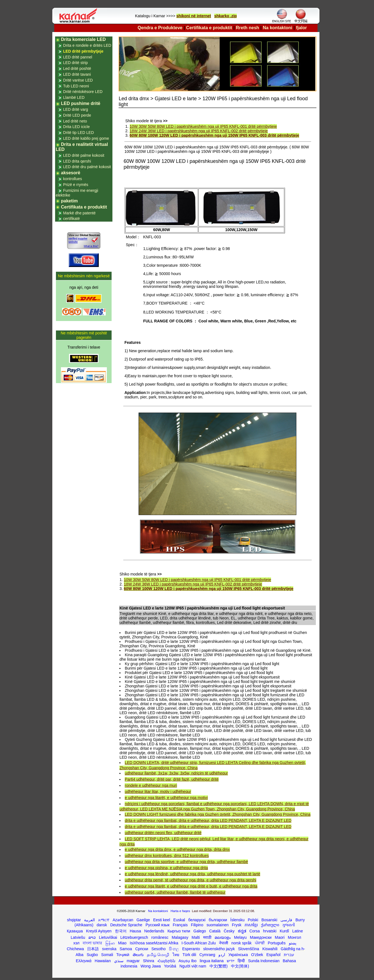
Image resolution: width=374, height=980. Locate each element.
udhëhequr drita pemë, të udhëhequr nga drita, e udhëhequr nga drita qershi (190, 880)
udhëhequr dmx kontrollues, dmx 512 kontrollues (167, 856)
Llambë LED (74, 97)
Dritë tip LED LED (78, 133)
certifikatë (72, 219)
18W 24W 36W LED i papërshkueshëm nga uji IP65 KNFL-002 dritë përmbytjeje (199, 131)
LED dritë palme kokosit (84, 155)
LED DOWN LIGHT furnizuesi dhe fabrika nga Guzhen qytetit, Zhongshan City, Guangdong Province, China (217, 814)
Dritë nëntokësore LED (83, 92)
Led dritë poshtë (77, 68)
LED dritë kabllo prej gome (86, 138)
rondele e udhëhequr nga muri (151, 785)
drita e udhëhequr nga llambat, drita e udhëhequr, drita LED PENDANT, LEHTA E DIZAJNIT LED (208, 820)
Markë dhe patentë (79, 213)
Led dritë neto (75, 121)
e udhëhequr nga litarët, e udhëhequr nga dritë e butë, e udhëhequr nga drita (191, 886)
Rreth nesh (248, 28)
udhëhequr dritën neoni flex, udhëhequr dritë (163, 833)
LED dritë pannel (78, 57)
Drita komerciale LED (83, 39)
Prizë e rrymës (76, 185)
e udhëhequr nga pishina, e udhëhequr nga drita (166, 868)
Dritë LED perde (77, 115)
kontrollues (73, 179)
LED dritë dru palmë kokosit (87, 167)
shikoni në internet (194, 16)
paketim (69, 201)
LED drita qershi (77, 161)
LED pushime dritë (81, 103)
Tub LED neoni (76, 86)
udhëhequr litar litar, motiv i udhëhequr (158, 792)
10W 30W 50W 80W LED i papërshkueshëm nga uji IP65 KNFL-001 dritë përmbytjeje (203, 126)
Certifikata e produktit (209, 28)
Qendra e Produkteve (160, 28)
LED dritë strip (76, 63)
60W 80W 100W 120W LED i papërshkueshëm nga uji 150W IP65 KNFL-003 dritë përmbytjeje (214, 135)
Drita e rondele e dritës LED (87, 45)
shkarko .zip (226, 16)
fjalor (302, 28)
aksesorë (71, 173)
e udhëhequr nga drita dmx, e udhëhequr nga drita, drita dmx (177, 849)
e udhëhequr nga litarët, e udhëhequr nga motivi (166, 798)
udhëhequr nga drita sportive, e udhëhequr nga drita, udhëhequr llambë (186, 862)
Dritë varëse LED (78, 80)
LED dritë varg (76, 109)
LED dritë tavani (77, 74)
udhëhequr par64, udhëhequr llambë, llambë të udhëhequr (175, 892)
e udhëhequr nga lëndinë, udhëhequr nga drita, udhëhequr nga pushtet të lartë (192, 874)
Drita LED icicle (77, 127)
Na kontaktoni (278, 28)
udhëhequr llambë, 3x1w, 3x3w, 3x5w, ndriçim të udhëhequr (176, 773)
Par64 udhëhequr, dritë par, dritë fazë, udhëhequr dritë (172, 779)
